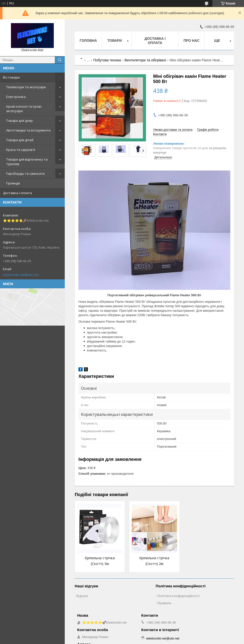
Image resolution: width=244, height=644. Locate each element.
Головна (88, 41)
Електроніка (16, 97)
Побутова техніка (107, 60)
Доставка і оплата (17, 193)
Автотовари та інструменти (28, 130)
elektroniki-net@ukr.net (21, 275)
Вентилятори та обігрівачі (145, 60)
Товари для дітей (20, 140)
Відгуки (82, 596)
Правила (164, 603)
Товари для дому (20, 121)
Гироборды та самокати (25, 173)
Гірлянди (13, 183)
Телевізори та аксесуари (26, 87)
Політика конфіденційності (179, 596)
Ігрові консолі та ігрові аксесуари (24, 109)
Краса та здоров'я (21, 150)
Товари (115, 41)
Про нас (191, 41)
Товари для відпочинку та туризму (27, 162)
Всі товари (11, 77)
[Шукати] (60, 60)
